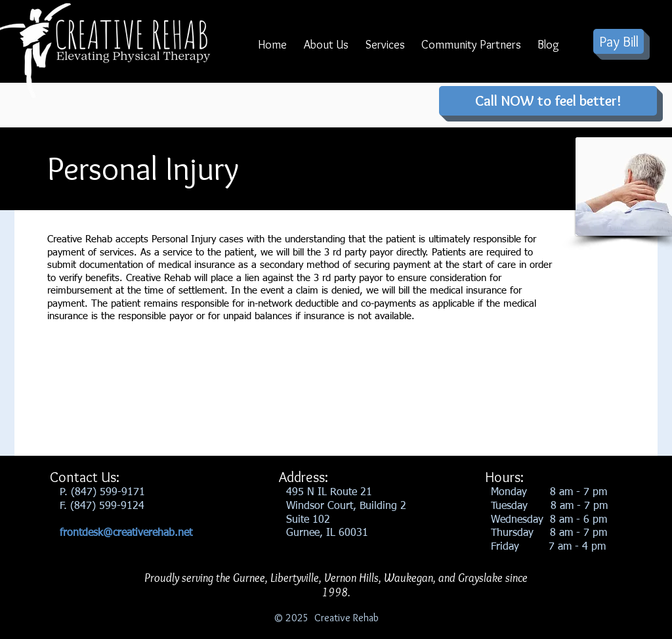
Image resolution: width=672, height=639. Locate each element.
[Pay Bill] (619, 41)
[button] (326, 49)
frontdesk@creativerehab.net (126, 533)
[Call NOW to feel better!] (548, 101)
